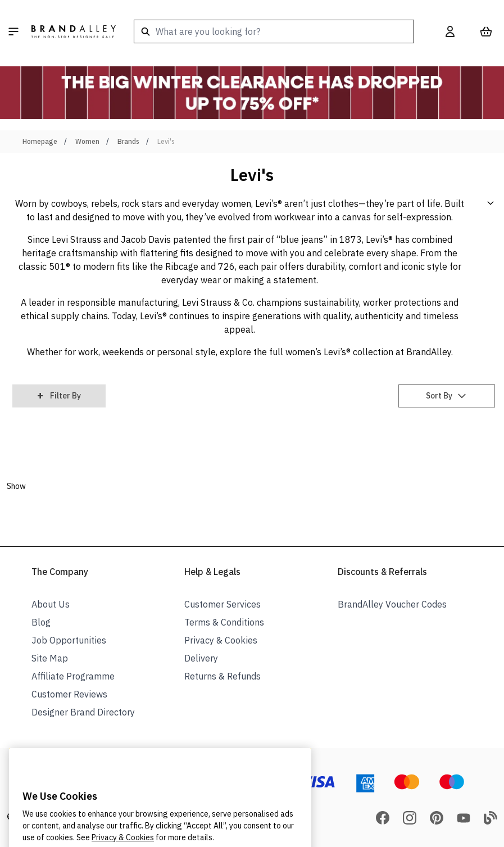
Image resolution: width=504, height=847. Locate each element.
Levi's (166, 141)
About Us (51, 604)
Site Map (50, 658)
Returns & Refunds (223, 676)
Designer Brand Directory (83, 712)
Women (87, 141)
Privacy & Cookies (221, 640)
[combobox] (274, 31)
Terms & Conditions (224, 622)
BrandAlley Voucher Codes (392, 604)
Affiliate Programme (73, 676)
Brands (128, 141)
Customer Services (223, 604)
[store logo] (74, 31)
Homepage (40, 141)
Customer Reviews (69, 694)
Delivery (201, 658)
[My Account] (450, 31)
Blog (41, 622)
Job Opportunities (69, 640)
